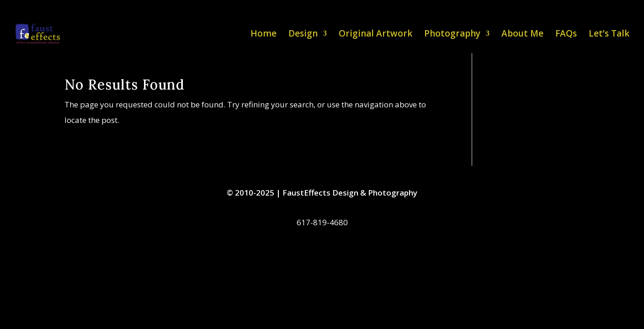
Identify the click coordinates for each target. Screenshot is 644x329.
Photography (452, 35)
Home (263, 35)
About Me (522, 35)
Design (303, 35)
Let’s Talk (609, 35)
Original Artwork (375, 35)
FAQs (566, 35)
